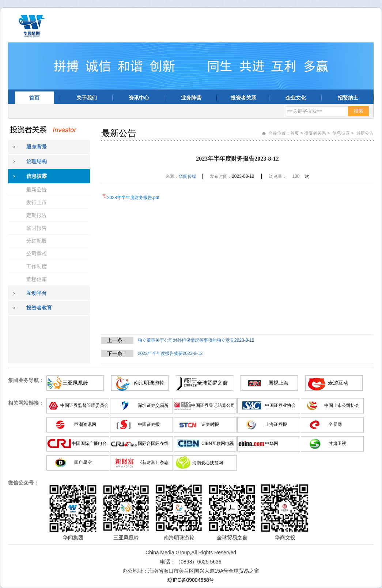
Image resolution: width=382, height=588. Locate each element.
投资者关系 (243, 98)
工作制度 (37, 266)
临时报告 (37, 228)
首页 (34, 98)
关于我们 (87, 98)
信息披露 (37, 176)
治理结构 (37, 161)
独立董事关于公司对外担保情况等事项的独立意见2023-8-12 (196, 340)
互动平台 (37, 293)
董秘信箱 (37, 279)
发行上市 (37, 202)
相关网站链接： (26, 403)
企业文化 (296, 98)
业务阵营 (191, 98)
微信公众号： (23, 483)
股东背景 (37, 147)
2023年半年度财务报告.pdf (133, 198)
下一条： (117, 353)
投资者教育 (39, 308)
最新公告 (37, 190)
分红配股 (37, 241)
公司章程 (37, 254)
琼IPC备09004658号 (191, 580)
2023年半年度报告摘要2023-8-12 (170, 353)
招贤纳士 (348, 98)
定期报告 (37, 215)
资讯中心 (139, 98)
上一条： (117, 340)
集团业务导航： (26, 380)
